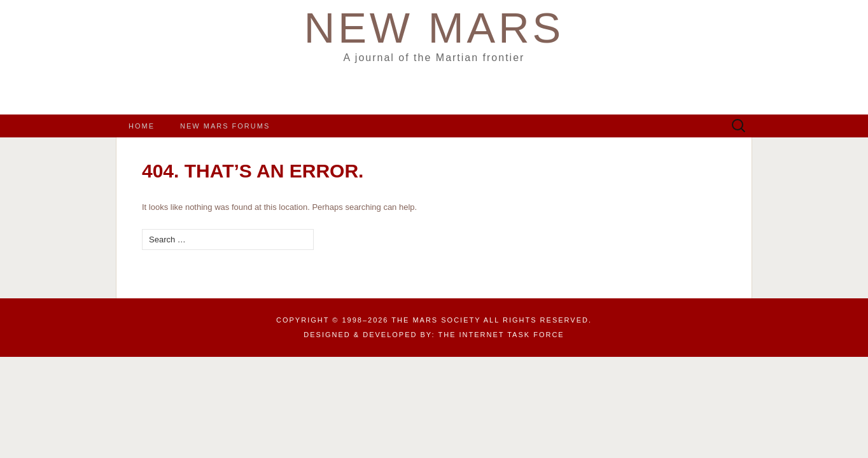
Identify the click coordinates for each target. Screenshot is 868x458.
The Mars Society (436, 320)
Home (142, 126)
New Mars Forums (225, 126)
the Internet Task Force (501, 335)
